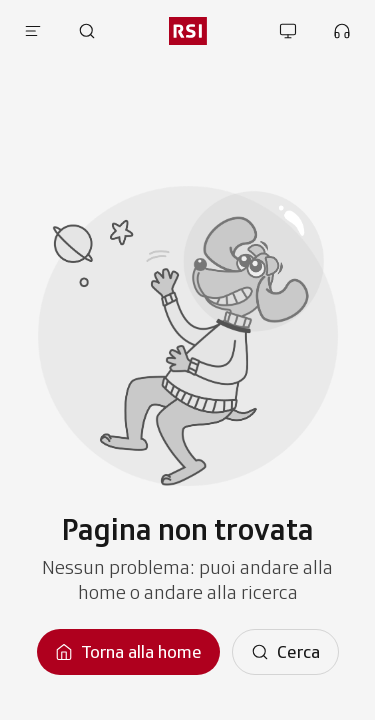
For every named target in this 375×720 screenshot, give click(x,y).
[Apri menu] (33, 31)
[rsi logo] (187, 31)
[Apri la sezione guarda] (288, 31)
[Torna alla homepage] (128, 652)
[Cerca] (285, 652)
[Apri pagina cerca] (87, 31)
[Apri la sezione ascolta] (342, 31)
